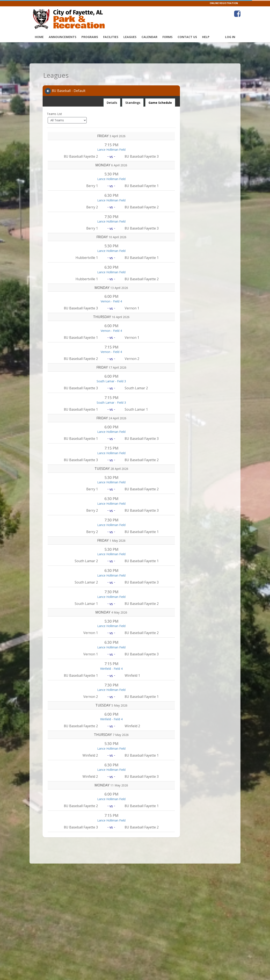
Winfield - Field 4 (111, 669)
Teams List (54, 114)
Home (39, 37)
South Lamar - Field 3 (111, 381)
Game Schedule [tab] (160, 103)
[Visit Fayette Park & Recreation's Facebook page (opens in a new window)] (237, 14)
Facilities (111, 37)
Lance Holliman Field (111, 150)
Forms (167, 37)
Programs (90, 37)
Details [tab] (112, 101)
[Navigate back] (48, 91)
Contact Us (187, 37)
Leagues (130, 37)
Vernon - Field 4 (111, 301)
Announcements (63, 37)
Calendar (149, 37)
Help (206, 37)
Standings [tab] (133, 103)
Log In (230, 37)
